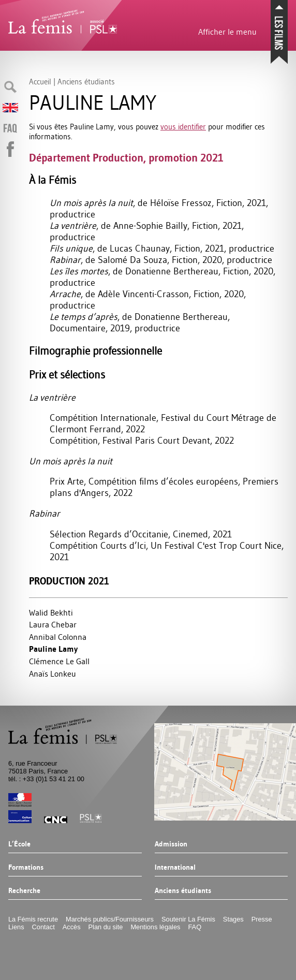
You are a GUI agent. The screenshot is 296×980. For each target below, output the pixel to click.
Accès (72, 927)
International (175, 868)
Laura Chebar (53, 624)
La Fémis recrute (33, 919)
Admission (171, 844)
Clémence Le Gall (59, 661)
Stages (233, 919)
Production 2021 (69, 581)
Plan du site (106, 927)
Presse (262, 919)
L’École (19, 844)
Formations (26, 868)
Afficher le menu (227, 32)
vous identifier (183, 127)
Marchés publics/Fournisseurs (110, 919)
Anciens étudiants (183, 891)
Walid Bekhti (51, 612)
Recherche (24, 891)
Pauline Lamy (53, 649)
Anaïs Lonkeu (53, 674)
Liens (16, 927)
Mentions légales (155, 927)
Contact (43, 927)
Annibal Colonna (58, 637)
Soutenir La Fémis (188, 919)
